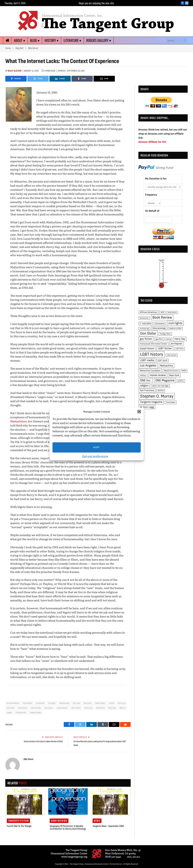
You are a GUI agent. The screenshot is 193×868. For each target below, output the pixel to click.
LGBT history (76, 708)
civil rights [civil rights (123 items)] (175, 323)
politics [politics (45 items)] (181, 381)
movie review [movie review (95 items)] (158, 375)
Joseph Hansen (62, 708)
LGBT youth (88, 708)
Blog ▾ (35, 40)
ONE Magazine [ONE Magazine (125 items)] (165, 380)
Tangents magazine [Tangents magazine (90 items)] (151, 402)
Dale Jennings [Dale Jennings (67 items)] (159, 328)
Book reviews (59, 821)
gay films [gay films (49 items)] (159, 339)
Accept (97, 447)
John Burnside (36, 708)
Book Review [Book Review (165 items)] (162, 317)
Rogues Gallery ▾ (99, 40)
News (97, 821)
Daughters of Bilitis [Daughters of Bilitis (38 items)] (175, 328)
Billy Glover (15, 71)
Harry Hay (122, 703)
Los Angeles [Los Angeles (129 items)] (148, 366)
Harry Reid (11, 708)
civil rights (52, 703)
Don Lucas (77, 703)
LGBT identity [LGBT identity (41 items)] (172, 355)
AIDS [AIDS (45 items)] (162, 312)
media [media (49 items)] (184, 371)
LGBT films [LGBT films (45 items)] (179, 349)
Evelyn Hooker (100, 703)
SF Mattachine (21, 713)
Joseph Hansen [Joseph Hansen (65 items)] (147, 349)
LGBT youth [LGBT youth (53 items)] (162, 361)
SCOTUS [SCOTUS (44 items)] (161, 391)
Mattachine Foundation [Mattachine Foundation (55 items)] (150, 371)
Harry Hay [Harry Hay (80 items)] (180, 339)
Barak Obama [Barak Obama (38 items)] (172, 312)
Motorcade (112, 708)
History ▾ (52, 40)
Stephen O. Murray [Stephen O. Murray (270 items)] (157, 396)
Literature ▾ (72, 40)
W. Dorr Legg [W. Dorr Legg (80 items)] (147, 407)
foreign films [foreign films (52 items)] (165, 334)
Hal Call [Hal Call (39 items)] (169, 339)
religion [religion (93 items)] (144, 386)
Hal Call (112, 703)
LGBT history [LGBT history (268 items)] (152, 354)
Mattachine (100, 708)
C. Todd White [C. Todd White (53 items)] (146, 324)
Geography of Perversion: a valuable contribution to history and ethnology (68, 828)
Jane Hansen (23, 708)
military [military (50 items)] (143, 375)
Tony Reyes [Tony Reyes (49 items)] (171, 402)
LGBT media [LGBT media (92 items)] (147, 360)
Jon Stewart (49, 708)
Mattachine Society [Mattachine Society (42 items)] (171, 371)
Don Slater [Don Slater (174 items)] (148, 333)
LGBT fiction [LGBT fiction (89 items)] (165, 348)
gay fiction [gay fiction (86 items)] (146, 339)
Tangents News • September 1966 (108, 826)
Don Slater (88, 703)
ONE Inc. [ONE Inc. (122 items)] (146, 380)
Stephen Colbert (36, 713)
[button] (139, 412)
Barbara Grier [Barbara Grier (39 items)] (144, 318)
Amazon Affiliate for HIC (152, 142)
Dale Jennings (64, 703)
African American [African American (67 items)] (149, 312)
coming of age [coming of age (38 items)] (144, 328)
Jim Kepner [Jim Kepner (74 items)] (176, 344)
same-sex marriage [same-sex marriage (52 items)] (160, 386)
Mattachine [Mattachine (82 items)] (166, 366)
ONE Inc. (123, 708)
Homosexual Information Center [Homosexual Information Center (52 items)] (153, 344)
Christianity (40, 703)
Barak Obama (28, 703)
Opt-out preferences (95, 456)
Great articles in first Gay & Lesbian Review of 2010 (43, 741)
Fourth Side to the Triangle (19, 826)
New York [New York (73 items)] (174, 375)
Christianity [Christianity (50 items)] (160, 324)
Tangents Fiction (18, 821)
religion (9, 713)
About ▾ (19, 40)
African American (13, 703)
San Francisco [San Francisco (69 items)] (147, 390)
